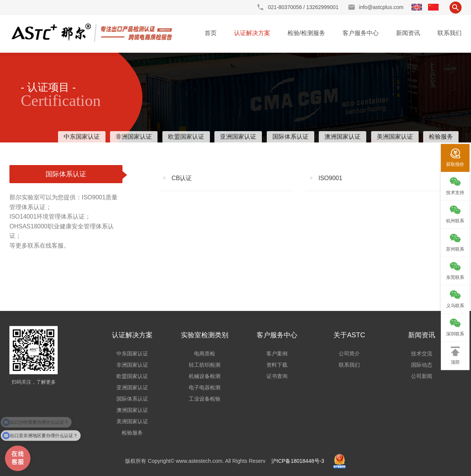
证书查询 (277, 376)
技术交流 (422, 354)
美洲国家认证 (395, 137)
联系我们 (450, 33)
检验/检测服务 (306, 33)
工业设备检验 (205, 399)
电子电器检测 (205, 387)
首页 (211, 33)
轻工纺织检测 (205, 365)
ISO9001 (330, 178)
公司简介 (349, 354)
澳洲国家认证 (343, 137)
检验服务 (441, 137)
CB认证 (181, 178)
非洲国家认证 (134, 137)
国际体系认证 (291, 137)
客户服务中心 (361, 33)
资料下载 (277, 365)
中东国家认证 (82, 137)
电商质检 (205, 354)
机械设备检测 (205, 376)
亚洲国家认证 (238, 137)
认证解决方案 (252, 33)
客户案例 (277, 354)
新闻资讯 (408, 33)
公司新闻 (422, 376)
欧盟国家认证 (186, 137)
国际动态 (422, 365)
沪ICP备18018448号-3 (298, 461)
